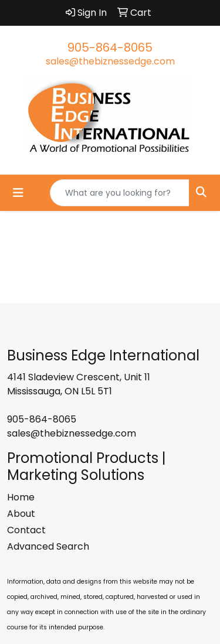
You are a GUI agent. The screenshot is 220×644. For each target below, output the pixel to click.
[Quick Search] (120, 193)
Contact (26, 530)
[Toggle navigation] (18, 193)
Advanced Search (48, 546)
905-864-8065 (110, 47)
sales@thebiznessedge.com (110, 61)
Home (21, 497)
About (21, 514)
